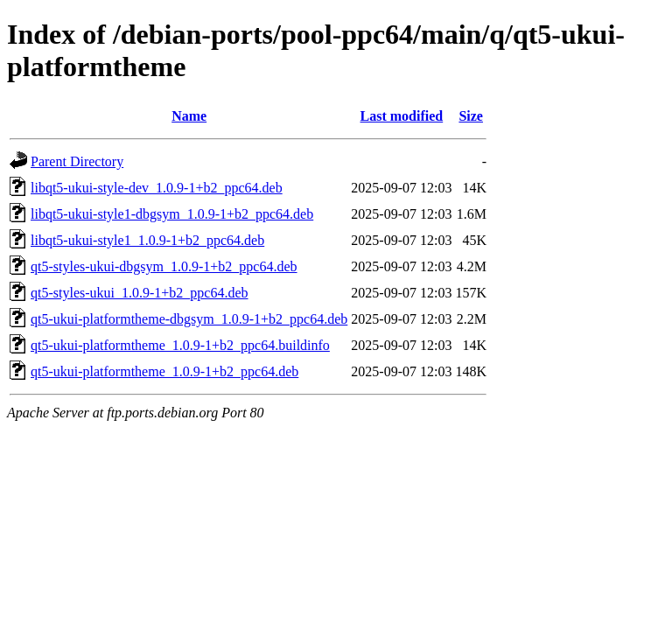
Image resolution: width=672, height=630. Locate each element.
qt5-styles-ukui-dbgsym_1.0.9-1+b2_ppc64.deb (164, 266)
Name (189, 116)
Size (471, 116)
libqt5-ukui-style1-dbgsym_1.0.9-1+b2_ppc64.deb (172, 214)
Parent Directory (77, 161)
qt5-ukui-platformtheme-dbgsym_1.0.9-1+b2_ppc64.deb (189, 319)
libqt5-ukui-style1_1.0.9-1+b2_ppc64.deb (147, 240)
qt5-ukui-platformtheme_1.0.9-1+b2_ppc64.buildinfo (180, 345)
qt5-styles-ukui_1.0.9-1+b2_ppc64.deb (140, 293)
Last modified (402, 116)
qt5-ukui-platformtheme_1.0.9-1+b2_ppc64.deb (164, 371)
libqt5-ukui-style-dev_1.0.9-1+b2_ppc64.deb (157, 188)
